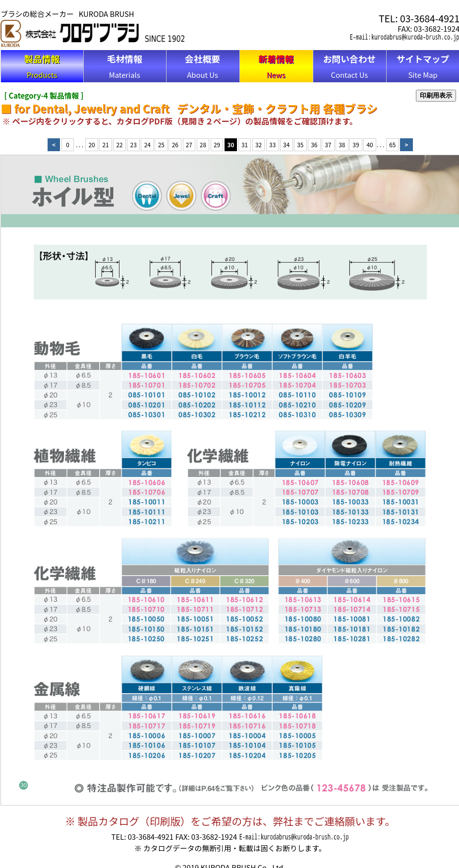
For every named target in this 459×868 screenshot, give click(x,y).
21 (106, 145)
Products (42, 66)
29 (217, 145)
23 (134, 145)
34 (286, 145)
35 (300, 145)
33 (272, 145)
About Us (202, 66)
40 (370, 145)
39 (356, 145)
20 (91, 145)
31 (245, 145)
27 (189, 145)
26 (175, 145)
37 (328, 145)
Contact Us (350, 66)
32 (258, 145)
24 (147, 145)
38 (342, 145)
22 (120, 145)
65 (392, 145)
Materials (125, 66)
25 (161, 145)
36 (314, 145)
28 (203, 145)
